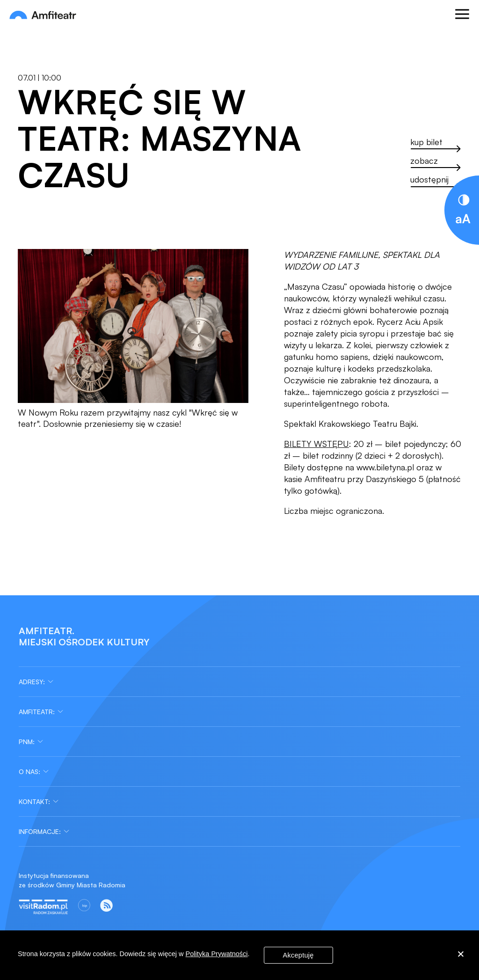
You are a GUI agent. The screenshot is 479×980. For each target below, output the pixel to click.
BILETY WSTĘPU (316, 444)
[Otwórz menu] (462, 15)
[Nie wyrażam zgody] (460, 955)
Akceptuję (298, 955)
